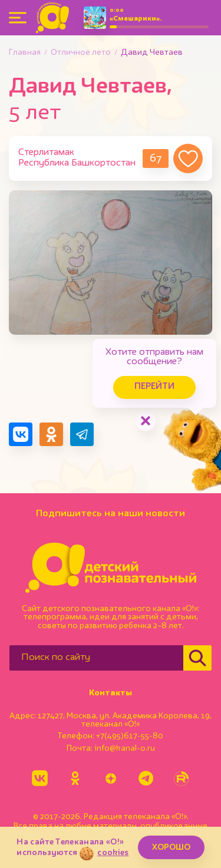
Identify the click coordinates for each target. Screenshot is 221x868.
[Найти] (197, 658)
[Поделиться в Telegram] (82, 434)
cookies (113, 853)
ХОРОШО (171, 847)
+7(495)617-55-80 (130, 736)
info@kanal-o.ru (125, 748)
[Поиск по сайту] (96, 658)
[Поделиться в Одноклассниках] (51, 434)
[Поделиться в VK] (21, 434)
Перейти (154, 387)
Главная (25, 52)
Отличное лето (81, 52)
